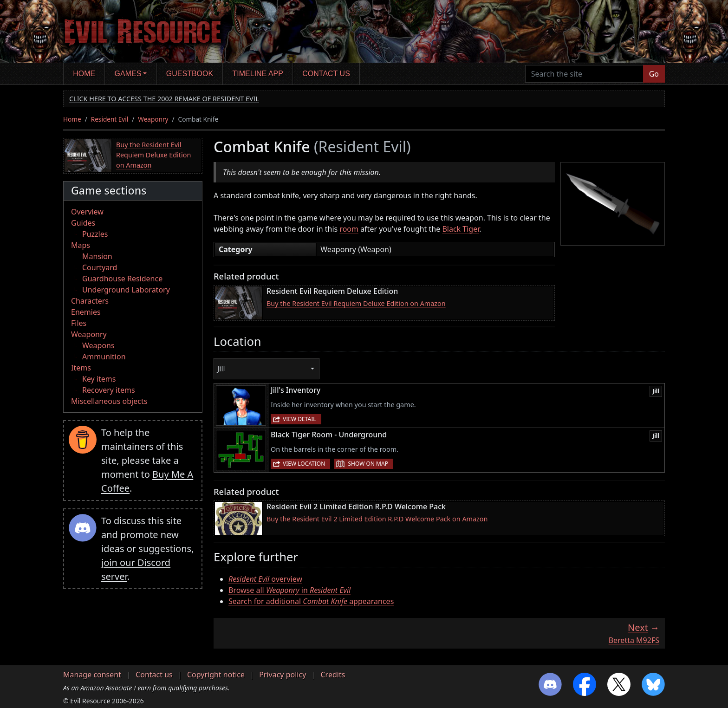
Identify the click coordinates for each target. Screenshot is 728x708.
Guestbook (190, 74)
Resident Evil (110, 119)
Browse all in (289, 590)
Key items (99, 379)
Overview (87, 212)
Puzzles (95, 234)
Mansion (97, 256)
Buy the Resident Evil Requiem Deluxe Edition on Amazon (153, 155)
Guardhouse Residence (122, 279)
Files (79, 323)
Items (81, 368)
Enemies (86, 312)
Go (654, 74)
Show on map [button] (368, 464)
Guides (83, 223)
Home (84, 74)
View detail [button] (299, 419)
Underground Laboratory (126, 290)
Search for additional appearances (311, 601)
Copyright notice (216, 675)
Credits (333, 675)
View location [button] (304, 464)
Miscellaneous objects (109, 401)
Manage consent (92, 675)
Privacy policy (283, 675)
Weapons (98, 345)
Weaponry (153, 119)
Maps (81, 245)
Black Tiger (461, 229)
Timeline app (258, 74)
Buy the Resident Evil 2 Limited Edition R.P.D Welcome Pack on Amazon (377, 519)
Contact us (326, 74)
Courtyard (100, 267)
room (349, 229)
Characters (90, 301)
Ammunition (104, 357)
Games (128, 74)
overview (265, 579)
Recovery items (109, 390)
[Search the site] (584, 74)
